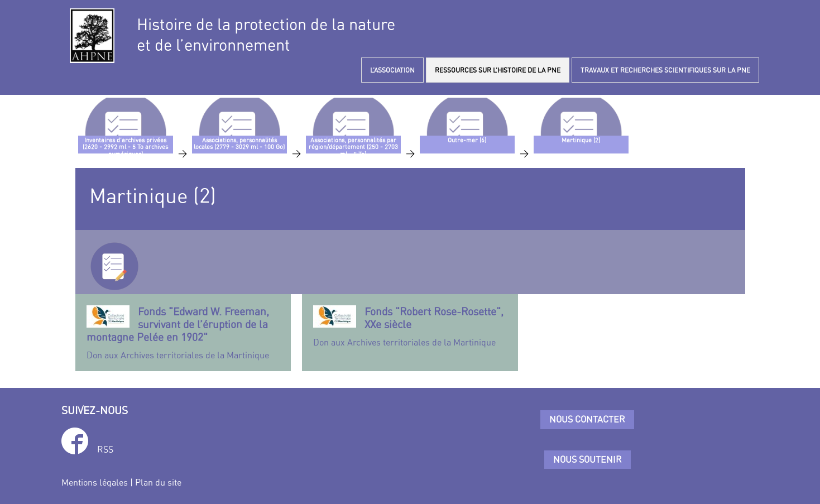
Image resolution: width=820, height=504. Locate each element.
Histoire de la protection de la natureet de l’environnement (266, 35)
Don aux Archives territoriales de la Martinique (183, 333)
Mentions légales (95, 482)
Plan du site (158, 482)
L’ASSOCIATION (392, 70)
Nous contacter (587, 419)
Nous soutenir (588, 459)
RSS (105, 449)
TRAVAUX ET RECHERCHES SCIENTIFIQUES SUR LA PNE (665, 70)
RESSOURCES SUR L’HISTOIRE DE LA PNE (498, 70)
